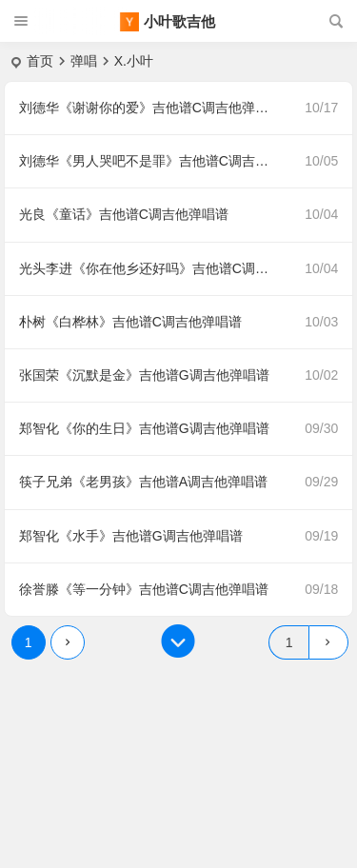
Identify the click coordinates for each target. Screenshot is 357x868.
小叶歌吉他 (179, 21)
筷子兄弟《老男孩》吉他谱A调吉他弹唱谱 (143, 482)
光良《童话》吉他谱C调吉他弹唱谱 (124, 214)
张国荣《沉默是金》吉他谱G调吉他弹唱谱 (144, 375)
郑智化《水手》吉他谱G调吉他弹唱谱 (131, 536)
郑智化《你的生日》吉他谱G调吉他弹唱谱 (144, 428)
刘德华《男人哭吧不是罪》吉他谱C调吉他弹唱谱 (155, 161)
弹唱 (84, 61)
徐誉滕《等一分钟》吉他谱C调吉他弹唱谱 (144, 589)
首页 (40, 61)
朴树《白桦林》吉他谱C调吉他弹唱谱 (130, 322)
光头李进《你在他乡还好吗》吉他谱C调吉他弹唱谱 (155, 268)
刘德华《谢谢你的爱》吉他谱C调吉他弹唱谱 (150, 108)
